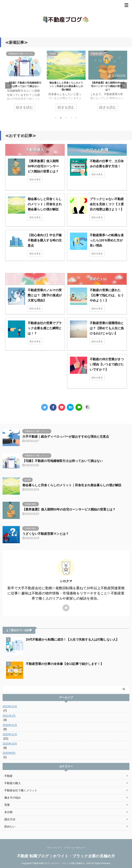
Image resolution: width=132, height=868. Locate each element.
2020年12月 (10, 725)
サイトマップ (53, 848)
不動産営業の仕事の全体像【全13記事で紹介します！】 (65, 664)
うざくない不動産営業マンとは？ (46, 534)
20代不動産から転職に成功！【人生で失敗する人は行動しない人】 (72, 640)
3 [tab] (66, 118)
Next (124, 86)
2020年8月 (9, 753)
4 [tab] (71, 118)
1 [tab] (56, 118)
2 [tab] (61, 118)
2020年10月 (10, 744)
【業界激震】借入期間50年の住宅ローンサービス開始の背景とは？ (108, 86)
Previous (8, 86)
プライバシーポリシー (74, 848)
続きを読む (25, 107)
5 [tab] (76, 118)
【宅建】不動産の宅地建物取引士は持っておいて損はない (63, 461)
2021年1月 (9, 716)
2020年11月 (10, 734)
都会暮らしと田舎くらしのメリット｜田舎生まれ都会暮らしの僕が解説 (66, 86)
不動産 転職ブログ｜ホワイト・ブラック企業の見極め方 (66, 856)
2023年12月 (10, 706)
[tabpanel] (25, 83)
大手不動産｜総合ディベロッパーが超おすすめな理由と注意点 (66, 437)
